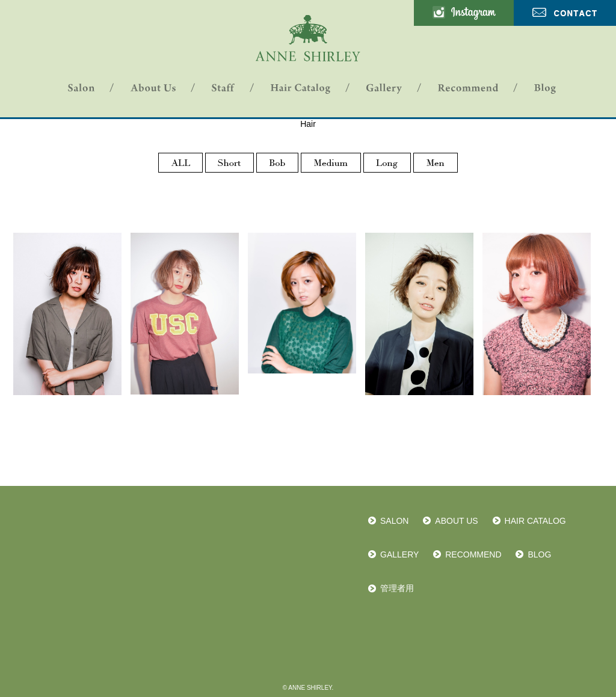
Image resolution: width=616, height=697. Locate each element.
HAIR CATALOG (535, 521)
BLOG (539, 554)
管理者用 (397, 588)
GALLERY (399, 554)
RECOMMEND (473, 554)
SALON (394, 521)
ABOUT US (456, 521)
